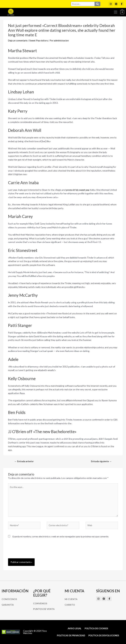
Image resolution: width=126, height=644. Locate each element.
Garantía (8, 605)
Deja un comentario (18, 40)
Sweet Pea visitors (39, 40)
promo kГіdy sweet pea (78, 190)
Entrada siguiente (101, 461)
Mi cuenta (71, 599)
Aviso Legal (75, 628)
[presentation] (33, 550)
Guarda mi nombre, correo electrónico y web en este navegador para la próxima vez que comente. (61, 536)
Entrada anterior (24, 461)
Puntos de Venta (44, 609)
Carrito (70, 605)
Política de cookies (96, 628)
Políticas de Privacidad (71, 635)
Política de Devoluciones (104, 635)
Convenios (40, 603)
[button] (116, 12)
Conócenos (9, 599)
